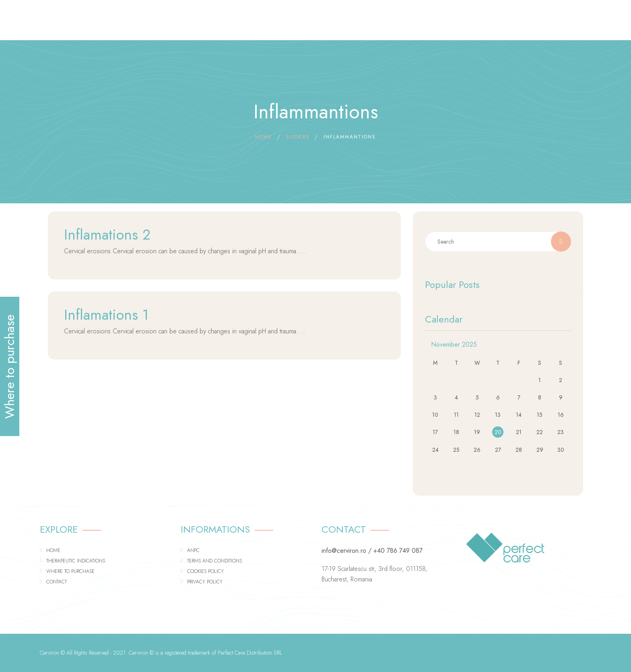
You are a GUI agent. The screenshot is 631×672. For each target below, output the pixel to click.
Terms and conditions (214, 561)
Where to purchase (70, 571)
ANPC (193, 550)
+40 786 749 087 (398, 551)
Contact (57, 582)
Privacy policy (205, 582)
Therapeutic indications (76, 561)
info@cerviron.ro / (346, 551)
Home (53, 550)
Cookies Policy (205, 571)
